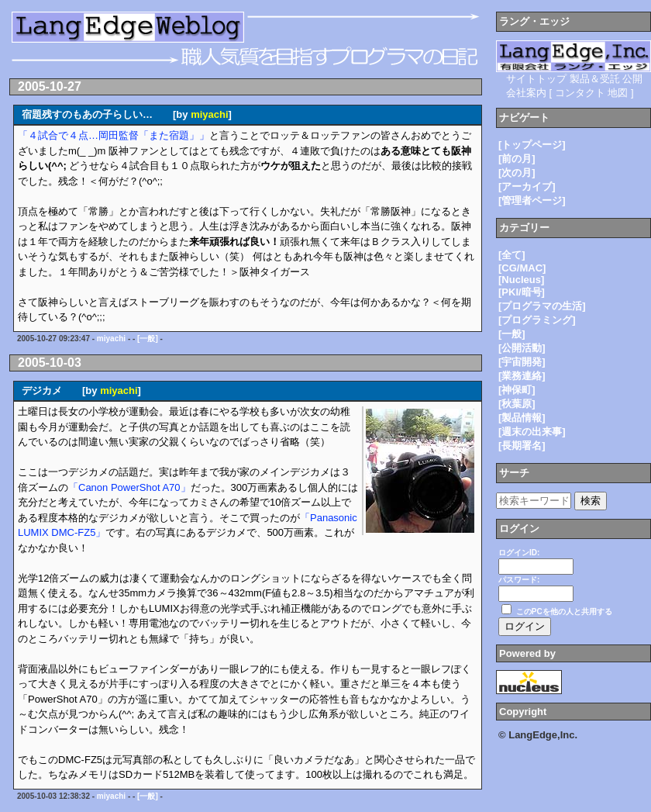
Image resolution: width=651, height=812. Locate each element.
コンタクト (580, 93)
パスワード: (519, 580)
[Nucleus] (521, 280)
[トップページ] (532, 145)
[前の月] (517, 159)
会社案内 (526, 93)
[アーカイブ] (527, 187)
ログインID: (519, 553)
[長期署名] (522, 446)
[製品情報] (522, 418)
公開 (632, 79)
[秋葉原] (517, 404)
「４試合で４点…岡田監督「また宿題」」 (114, 135)
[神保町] (517, 390)
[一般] (148, 339)
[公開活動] (522, 348)
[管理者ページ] (532, 200)
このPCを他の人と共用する (564, 612)
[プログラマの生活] (542, 306)
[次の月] (517, 173)
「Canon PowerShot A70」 (129, 487)
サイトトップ (536, 79)
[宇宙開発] (522, 362)
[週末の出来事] (532, 432)
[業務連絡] (522, 376)
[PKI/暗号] (522, 292)
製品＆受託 (595, 79)
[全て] (512, 255)
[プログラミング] (537, 320)
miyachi (209, 114)
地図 (618, 93)
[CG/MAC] (522, 268)
